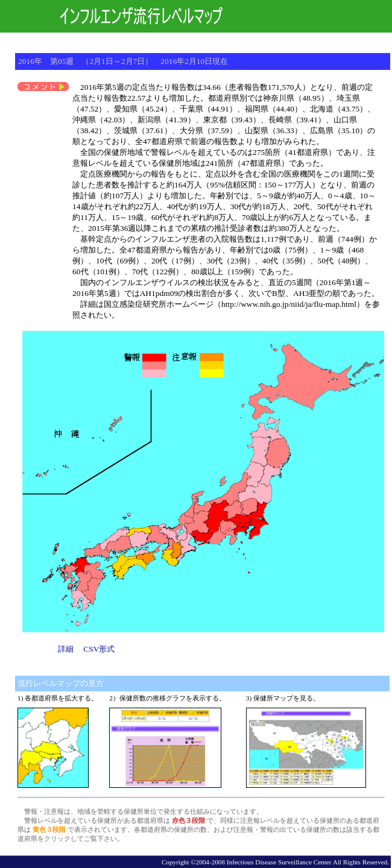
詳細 (66, 649)
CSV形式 (99, 649)
